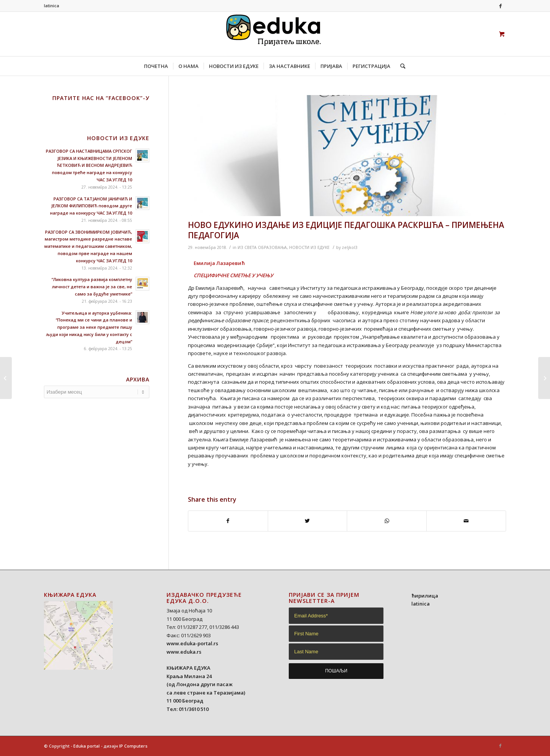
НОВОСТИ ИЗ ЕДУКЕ (309, 247)
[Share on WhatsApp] (387, 521)
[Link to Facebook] (500, 6)
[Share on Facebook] (228, 521)
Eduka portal (87, 746)
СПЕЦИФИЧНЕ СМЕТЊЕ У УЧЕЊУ (233, 275)
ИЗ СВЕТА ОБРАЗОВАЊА (262, 247)
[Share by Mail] (466, 521)
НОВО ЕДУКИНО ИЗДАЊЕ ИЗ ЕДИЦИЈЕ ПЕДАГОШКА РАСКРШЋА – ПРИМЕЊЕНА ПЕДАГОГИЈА (346, 230)
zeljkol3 (350, 247)
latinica (52, 6)
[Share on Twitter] (308, 521)
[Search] (400, 66)
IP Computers (133, 746)
